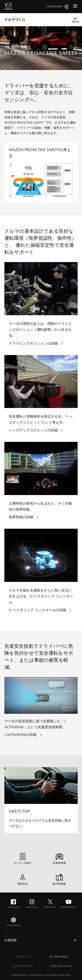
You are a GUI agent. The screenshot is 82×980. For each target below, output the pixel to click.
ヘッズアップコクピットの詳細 (33, 430)
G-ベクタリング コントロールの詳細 (37, 610)
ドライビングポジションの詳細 (33, 343)
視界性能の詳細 (21, 517)
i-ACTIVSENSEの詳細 (20, 735)
